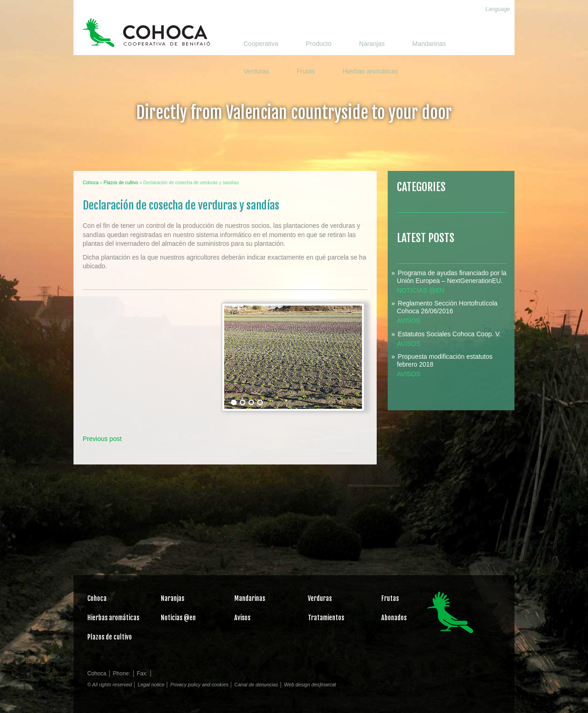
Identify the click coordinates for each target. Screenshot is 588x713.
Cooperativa (261, 44)
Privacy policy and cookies (200, 685)
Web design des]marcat (310, 685)
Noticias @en (421, 290)
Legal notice (151, 685)
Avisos (409, 321)
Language (498, 9)
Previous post (102, 439)
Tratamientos (326, 618)
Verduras (256, 71)
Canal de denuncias (256, 685)
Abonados (394, 618)
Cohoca (146, 33)
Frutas (306, 71)
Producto (319, 44)
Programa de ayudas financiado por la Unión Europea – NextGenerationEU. (452, 277)
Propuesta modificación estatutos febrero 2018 (445, 360)
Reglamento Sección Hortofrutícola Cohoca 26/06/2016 (447, 307)
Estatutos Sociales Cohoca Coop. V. (449, 334)
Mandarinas (429, 44)
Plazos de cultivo (110, 637)
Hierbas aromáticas (370, 71)
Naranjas (372, 44)
